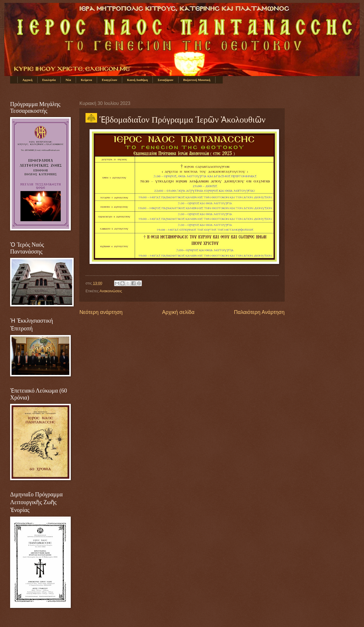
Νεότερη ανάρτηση (101, 312)
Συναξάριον (166, 80)
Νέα (68, 80)
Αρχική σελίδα (178, 312)
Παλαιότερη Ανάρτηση (259, 312)
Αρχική (28, 80)
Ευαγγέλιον (109, 80)
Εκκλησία (49, 80)
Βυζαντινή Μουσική (197, 80)
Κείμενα (87, 80)
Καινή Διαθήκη (138, 80)
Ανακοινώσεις (111, 291)
